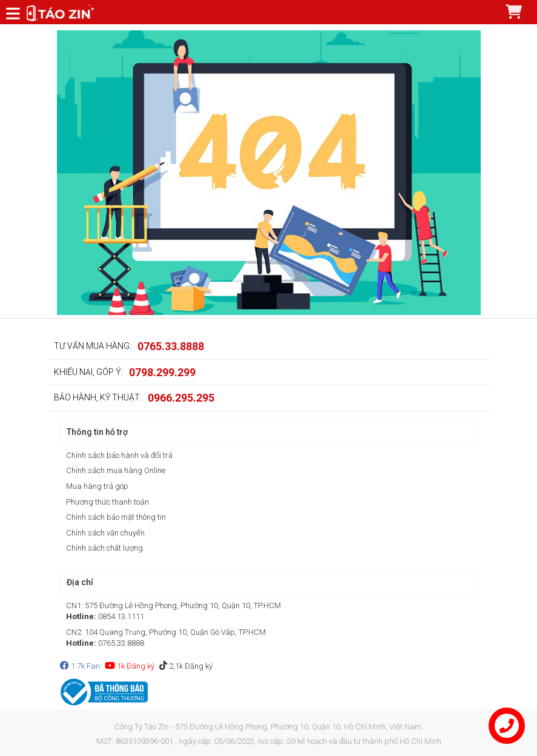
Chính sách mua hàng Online (116, 470)
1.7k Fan (80, 666)
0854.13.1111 (121, 616)
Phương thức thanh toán (107, 502)
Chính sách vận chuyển (105, 533)
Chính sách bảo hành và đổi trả (119, 455)
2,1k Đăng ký (186, 666)
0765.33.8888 (171, 346)
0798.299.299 (162, 372)
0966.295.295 (181, 398)
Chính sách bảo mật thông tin (116, 517)
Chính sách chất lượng (104, 548)
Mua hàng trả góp (97, 486)
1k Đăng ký (130, 666)
